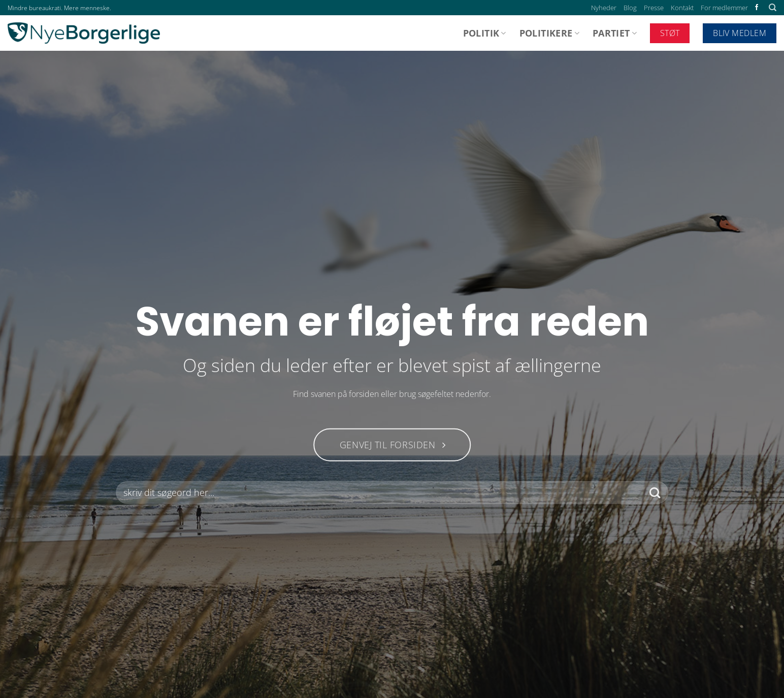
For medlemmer (724, 8)
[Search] (773, 8)
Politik (485, 33)
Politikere (549, 33)
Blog (630, 8)
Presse (654, 8)
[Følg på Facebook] (757, 8)
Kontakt (682, 8)
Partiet (615, 33)
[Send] (655, 493)
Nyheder (604, 8)
